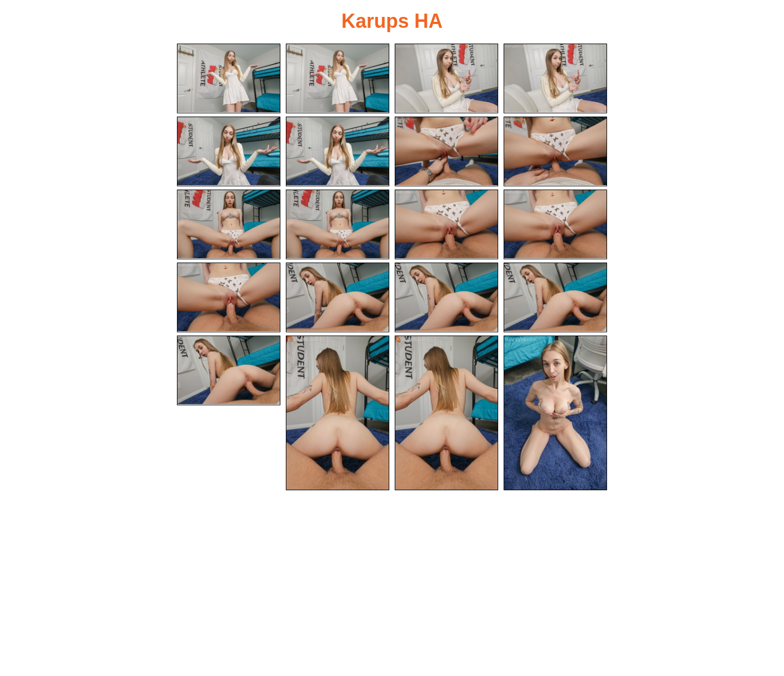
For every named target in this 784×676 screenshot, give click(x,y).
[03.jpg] (446, 78)
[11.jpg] (446, 224)
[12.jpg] (555, 224)
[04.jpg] (555, 78)
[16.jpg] (555, 297)
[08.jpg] (555, 151)
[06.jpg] (338, 151)
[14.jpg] (338, 297)
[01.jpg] (229, 78)
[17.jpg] (229, 370)
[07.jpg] (446, 151)
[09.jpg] (229, 224)
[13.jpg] (229, 297)
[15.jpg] (446, 297)
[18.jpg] (338, 413)
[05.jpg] (229, 151)
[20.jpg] (555, 413)
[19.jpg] (446, 413)
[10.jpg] (338, 224)
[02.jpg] (338, 78)
